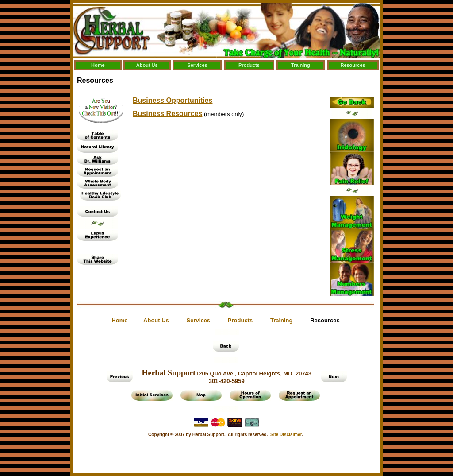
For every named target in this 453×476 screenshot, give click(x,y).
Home (98, 65)
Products (249, 65)
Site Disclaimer (286, 435)
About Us (147, 65)
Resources (353, 65)
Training (301, 65)
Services (197, 65)
